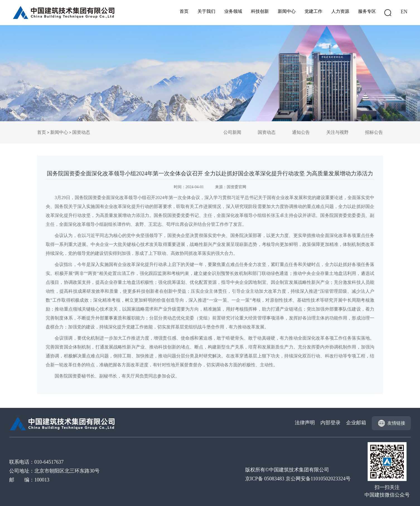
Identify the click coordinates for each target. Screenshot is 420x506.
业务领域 (233, 11)
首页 (184, 11)
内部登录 (330, 423)
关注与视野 (337, 132)
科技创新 (260, 11)
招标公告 (374, 132)
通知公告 (301, 132)
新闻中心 (287, 11)
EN (404, 12)
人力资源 (340, 11)
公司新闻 (232, 132)
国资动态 (81, 132)
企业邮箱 (356, 423)
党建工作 (313, 11)
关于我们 (206, 11)
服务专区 (367, 11)
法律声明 (305, 423)
